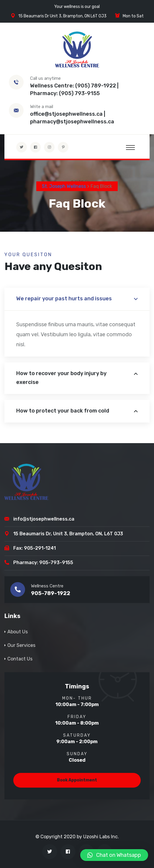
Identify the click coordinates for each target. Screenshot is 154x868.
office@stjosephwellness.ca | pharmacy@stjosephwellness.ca (72, 118)
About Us (18, 632)
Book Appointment (77, 780)
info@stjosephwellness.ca (44, 519)
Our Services (21, 645)
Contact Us (20, 659)
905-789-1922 (51, 593)
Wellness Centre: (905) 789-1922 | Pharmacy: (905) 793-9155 (74, 90)
